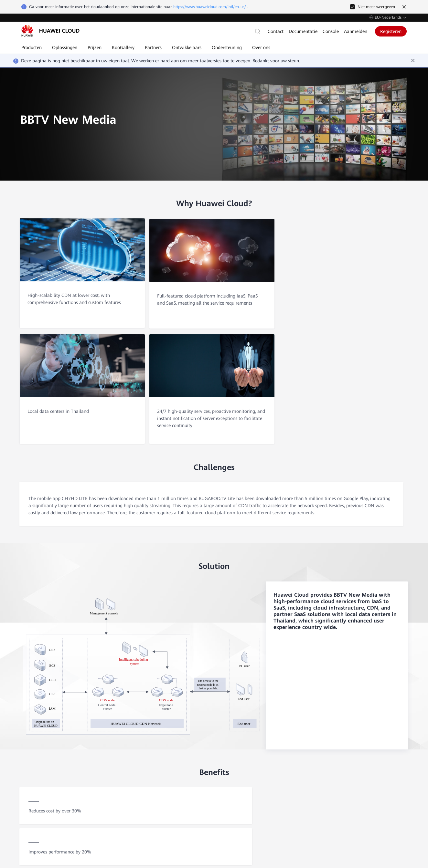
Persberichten (117, 796)
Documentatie (303, 31)
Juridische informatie (123, 786)
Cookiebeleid (327, 824)
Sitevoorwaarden (357, 824)
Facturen (308, 767)
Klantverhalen (117, 767)
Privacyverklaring (391, 824)
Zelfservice (33, 767)
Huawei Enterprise (375, 767)
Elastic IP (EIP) (179, 767)
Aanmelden (356, 31)
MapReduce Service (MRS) (189, 796)
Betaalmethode (313, 796)
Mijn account (311, 786)
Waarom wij (116, 757)
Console (331, 31)
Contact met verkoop (44, 745)
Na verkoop (34, 756)
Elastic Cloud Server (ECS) (189, 757)
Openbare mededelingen (252, 786)
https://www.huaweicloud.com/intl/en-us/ (210, 7)
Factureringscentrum (318, 776)
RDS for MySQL (180, 776)
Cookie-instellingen (295, 824)
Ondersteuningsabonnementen (257, 796)
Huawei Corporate (375, 757)
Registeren (391, 31)
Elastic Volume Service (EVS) (191, 786)
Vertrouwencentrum (122, 776)
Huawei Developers (375, 786)
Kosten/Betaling (314, 757)
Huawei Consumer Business (383, 776)
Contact (276, 31)
